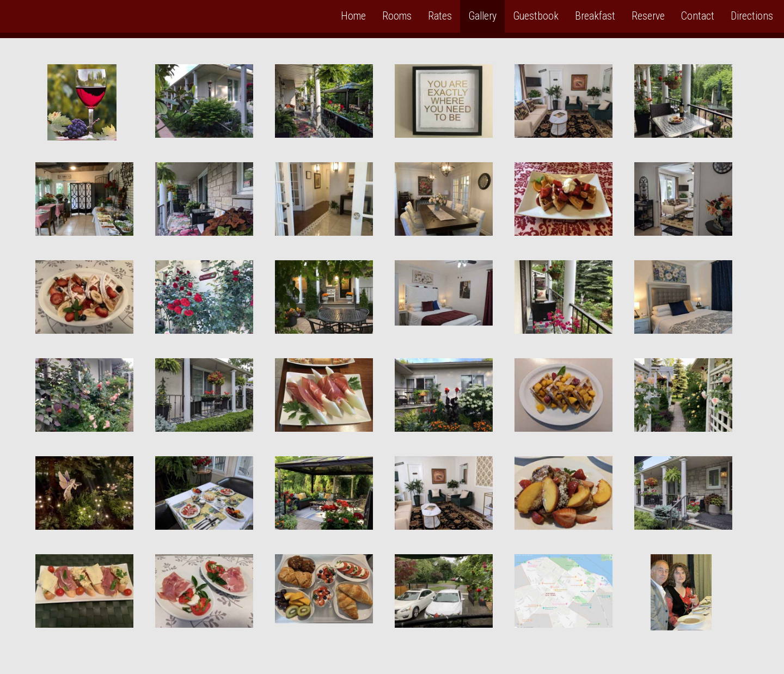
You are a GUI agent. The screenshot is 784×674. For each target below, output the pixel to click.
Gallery (482, 16)
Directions (752, 16)
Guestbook (536, 16)
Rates (440, 16)
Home (353, 16)
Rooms (397, 16)
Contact (698, 16)
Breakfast (595, 16)
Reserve (648, 16)
